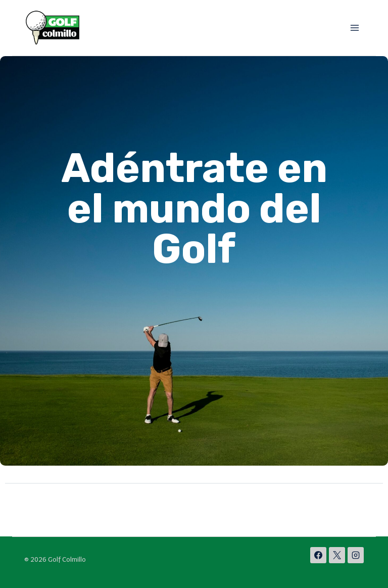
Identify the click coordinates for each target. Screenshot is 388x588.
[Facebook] (318, 555)
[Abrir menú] (354, 28)
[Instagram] (356, 555)
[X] (337, 555)
